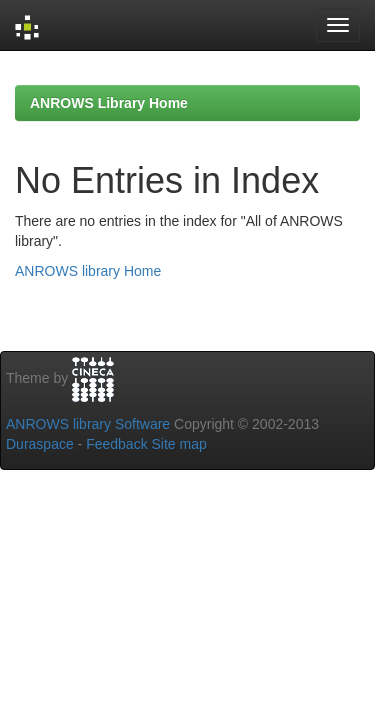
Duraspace (40, 444)
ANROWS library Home (88, 271)
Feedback (116, 444)
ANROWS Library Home (109, 103)
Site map (179, 444)
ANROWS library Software (88, 424)
